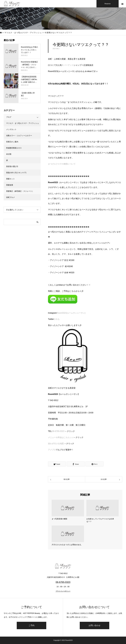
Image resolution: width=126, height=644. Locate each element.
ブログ (9, 117)
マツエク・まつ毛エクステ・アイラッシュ (23, 123)
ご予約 (31, 625)
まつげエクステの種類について (62, 164)
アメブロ (52, 450)
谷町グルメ (10, 197)
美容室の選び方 (12, 166)
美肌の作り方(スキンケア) (16, 173)
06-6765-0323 (58, 431)
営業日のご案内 (12, 142)
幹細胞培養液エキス (14, 148)
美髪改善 (10, 185)
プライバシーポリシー (63, 591)
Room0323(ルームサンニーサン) (71, 313)
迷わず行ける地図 (56, 444)
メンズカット (11, 129)
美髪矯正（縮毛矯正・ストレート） (20, 191)
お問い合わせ (94, 625)
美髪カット (10, 179)
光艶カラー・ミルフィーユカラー (19, 136)
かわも (57, 319)
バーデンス (69, 65)
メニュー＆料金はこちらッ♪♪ (61, 437)
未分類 (9, 154)
